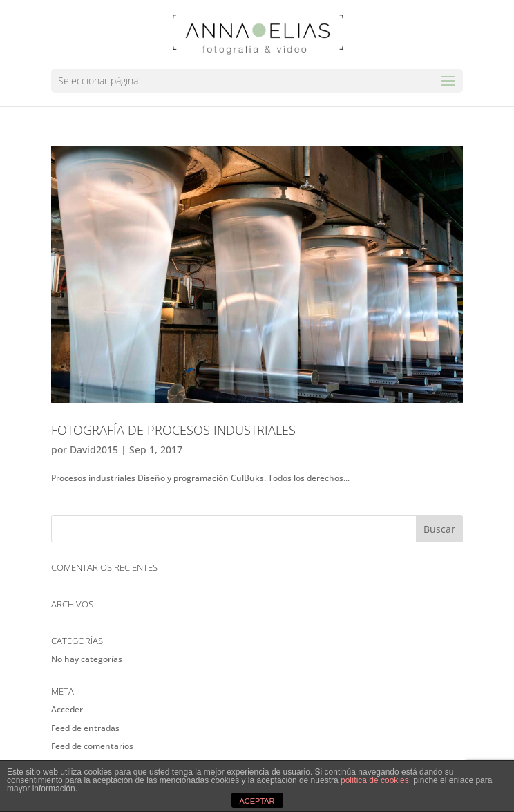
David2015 (94, 450)
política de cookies (375, 780)
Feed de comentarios (92, 746)
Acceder (67, 709)
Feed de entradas (85, 728)
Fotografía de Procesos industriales (173, 430)
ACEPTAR (257, 801)
